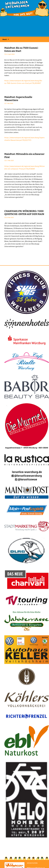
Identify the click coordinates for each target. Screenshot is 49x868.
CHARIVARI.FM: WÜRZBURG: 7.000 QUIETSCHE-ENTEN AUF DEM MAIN (24, 213)
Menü (5, 39)
